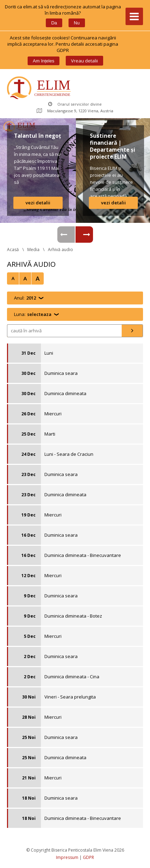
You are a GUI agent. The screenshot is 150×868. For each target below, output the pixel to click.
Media (33, 250)
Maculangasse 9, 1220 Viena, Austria (75, 111)
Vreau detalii (84, 61)
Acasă (13, 250)
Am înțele (44, 61)
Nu (77, 23)
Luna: (33, 314)
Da (54, 23)
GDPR (88, 857)
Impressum (67, 857)
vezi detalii (38, 203)
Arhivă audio (60, 250)
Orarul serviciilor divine (75, 104)
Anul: (25, 298)
